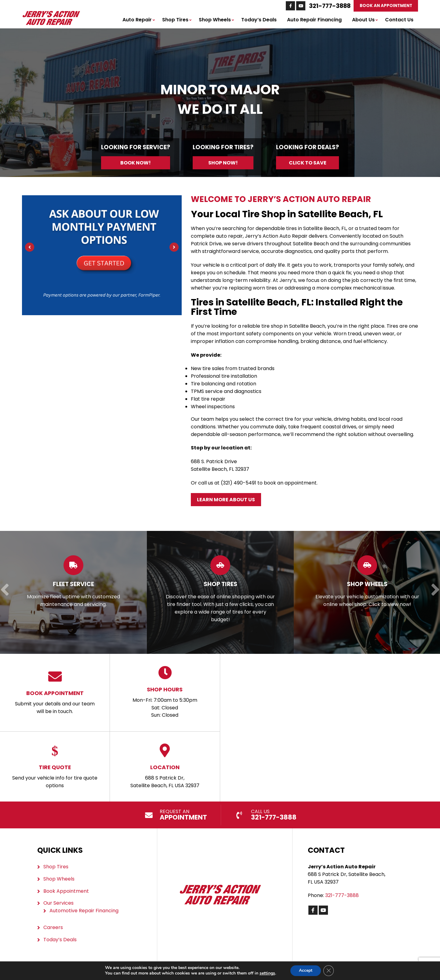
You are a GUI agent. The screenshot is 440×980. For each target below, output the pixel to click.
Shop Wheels (215, 20)
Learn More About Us (226, 500)
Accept (305, 970)
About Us (363, 20)
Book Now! (136, 163)
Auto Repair (137, 20)
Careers (53, 927)
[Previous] (30, 247)
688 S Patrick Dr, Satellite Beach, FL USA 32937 (165, 766)
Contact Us (399, 20)
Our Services (58, 903)
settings (266, 973)
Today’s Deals (259, 20)
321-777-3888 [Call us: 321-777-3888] (329, 6)
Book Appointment (66, 891)
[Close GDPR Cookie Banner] (329, 971)
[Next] (174, 247)
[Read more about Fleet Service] (73, 592)
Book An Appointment (386, 6)
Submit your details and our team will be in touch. (55, 692)
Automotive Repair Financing (84, 911)
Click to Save (308, 163)
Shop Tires (175, 20)
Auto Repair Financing (314, 20)
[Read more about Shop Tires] (220, 592)
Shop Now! (223, 163)
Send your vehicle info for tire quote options (55, 766)
